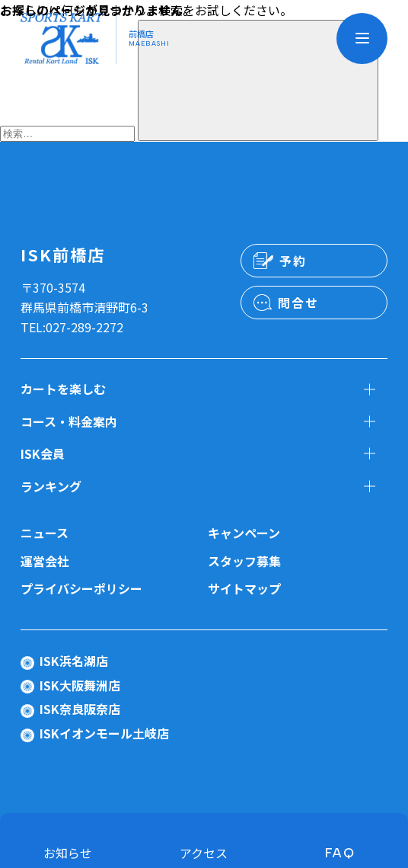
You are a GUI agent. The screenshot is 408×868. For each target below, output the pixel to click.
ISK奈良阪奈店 (80, 709)
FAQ (340, 853)
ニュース (45, 533)
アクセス (204, 853)
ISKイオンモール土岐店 (104, 733)
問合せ (298, 303)
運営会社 (45, 561)
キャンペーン (244, 533)
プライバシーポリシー (81, 588)
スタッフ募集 (244, 561)
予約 (293, 261)
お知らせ (68, 853)
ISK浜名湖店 (74, 661)
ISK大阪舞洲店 (80, 685)
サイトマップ (244, 588)
